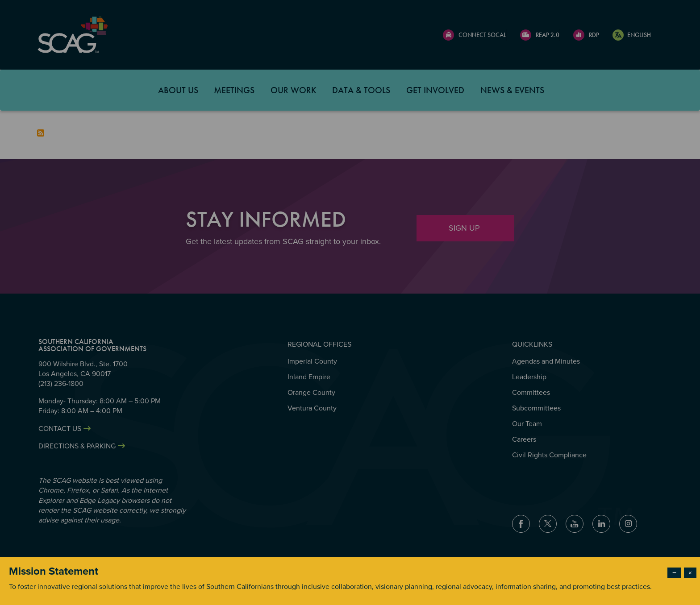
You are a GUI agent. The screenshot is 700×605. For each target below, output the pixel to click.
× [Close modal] (690, 573)
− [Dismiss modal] (674, 573)
